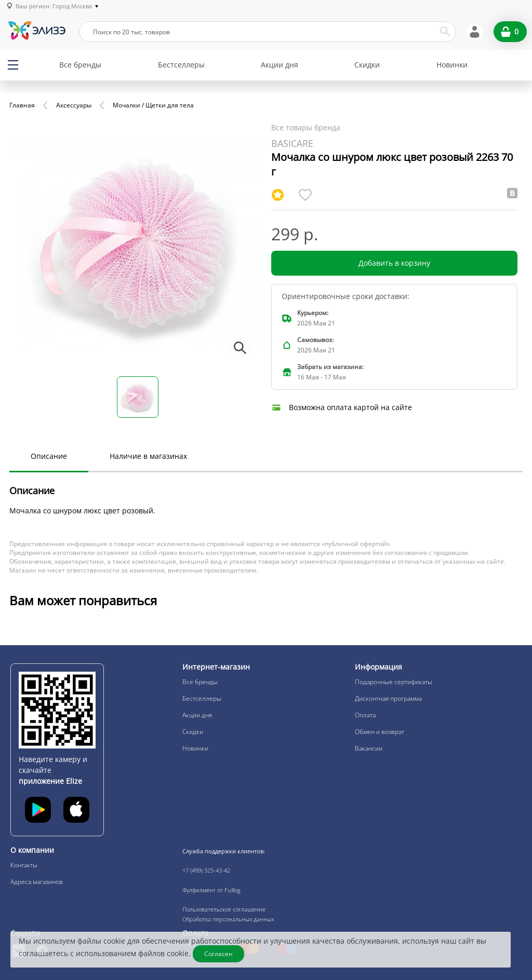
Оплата (365, 715)
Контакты (24, 865)
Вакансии (369, 748)
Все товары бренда (306, 127)
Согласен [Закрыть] (218, 954)
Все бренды (80, 65)
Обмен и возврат (380, 732)
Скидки (367, 65)
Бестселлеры (181, 65)
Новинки (452, 65)
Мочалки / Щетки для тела (153, 105)
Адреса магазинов (37, 882)
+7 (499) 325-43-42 (206, 870)
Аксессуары (74, 105)
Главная (22, 105)
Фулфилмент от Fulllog (211, 890)
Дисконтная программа (388, 698)
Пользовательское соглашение (224, 909)
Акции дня (280, 65)
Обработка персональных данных (228, 919)
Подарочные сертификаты (394, 682)
